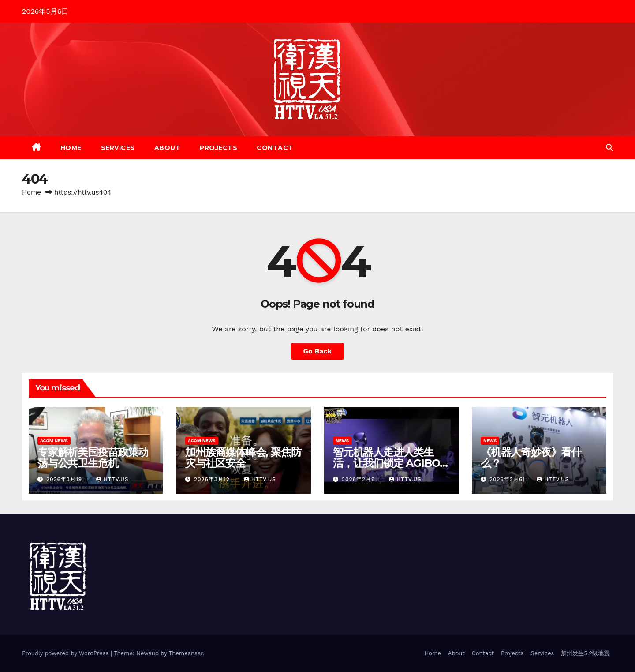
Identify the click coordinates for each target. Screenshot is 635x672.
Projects (219, 148)
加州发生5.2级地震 (585, 653)
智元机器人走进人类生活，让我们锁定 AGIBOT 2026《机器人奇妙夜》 (390, 463)
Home (71, 148)
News (342, 441)
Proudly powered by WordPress (66, 653)
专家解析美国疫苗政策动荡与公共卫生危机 (93, 458)
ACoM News (54, 441)
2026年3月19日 (68, 479)
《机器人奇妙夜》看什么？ (531, 458)
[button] (609, 148)
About (168, 148)
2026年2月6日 (362, 479)
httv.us (112, 479)
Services (118, 148)
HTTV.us (405, 479)
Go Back (318, 351)
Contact (275, 148)
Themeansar (186, 653)
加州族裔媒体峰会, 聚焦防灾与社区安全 (243, 458)
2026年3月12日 (216, 479)
